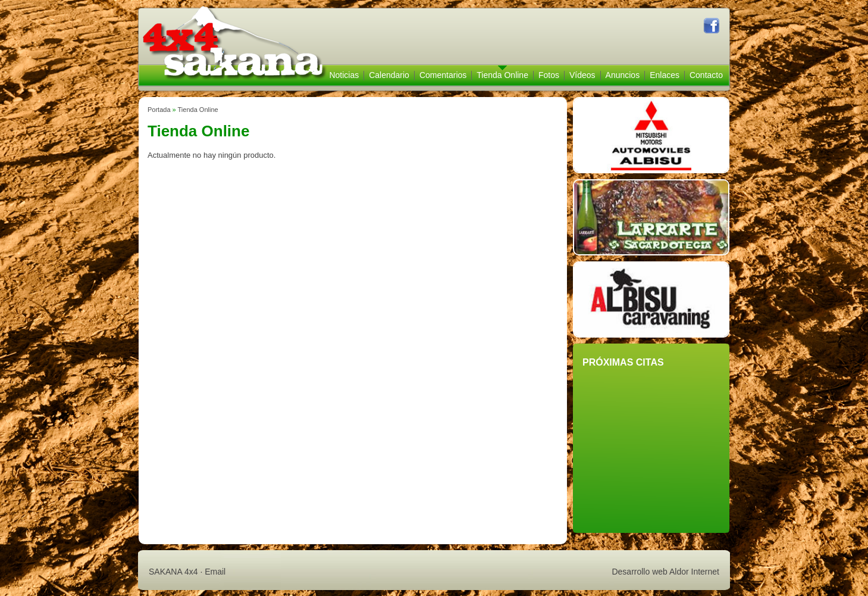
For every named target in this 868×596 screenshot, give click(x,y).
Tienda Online (502, 75)
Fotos (549, 75)
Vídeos (582, 75)
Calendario (389, 75)
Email (215, 572)
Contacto (706, 75)
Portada (159, 110)
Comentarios (443, 75)
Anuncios (623, 75)
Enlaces (665, 75)
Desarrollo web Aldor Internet (665, 572)
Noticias (344, 75)
